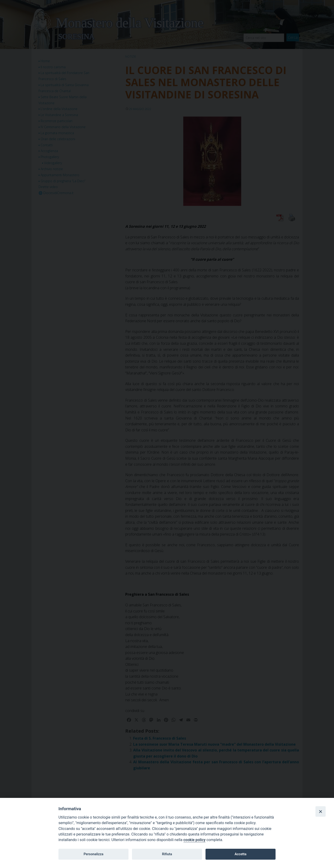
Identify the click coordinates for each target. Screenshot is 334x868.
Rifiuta (167, 854)
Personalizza (93, 854)
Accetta (240, 854)
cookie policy (194, 840)
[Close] (321, 811)
